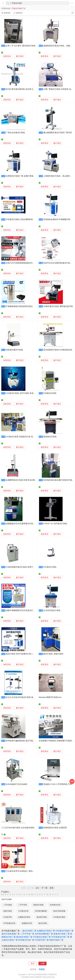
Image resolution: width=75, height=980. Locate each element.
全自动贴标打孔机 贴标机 (17, 784)
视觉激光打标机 (50, 437)
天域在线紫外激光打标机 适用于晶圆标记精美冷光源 (28, 567)
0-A (2, 895)
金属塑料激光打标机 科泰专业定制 (20, 480)
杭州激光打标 (55, 905)
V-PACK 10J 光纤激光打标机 (55, 524)
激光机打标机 (42, 917)
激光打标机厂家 (29, 931)
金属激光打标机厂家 (46, 931)
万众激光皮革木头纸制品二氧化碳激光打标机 (25, 871)
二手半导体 (23, 905)
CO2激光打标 (23, 911)
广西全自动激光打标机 (15, 133)
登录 (33, 964)
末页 (52, 888)
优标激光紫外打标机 (14, 350)
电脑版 (42, 969)
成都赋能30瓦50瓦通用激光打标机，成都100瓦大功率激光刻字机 (34, 524)
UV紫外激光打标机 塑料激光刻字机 (58, 306)
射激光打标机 (38, 905)
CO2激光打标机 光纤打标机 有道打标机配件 (24, 393)
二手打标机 (8, 905)
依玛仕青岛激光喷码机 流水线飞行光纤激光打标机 (27, 89)
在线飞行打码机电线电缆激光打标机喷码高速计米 (27, 263)
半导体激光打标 (9, 923)
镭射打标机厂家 (56, 940)
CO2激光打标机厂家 (42, 937)
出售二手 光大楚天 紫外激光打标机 (21, 46)
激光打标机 (43, 923)
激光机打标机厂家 (24, 937)
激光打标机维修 (59, 911)
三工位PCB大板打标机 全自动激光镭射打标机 (21, 828)
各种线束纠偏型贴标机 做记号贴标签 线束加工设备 (27, 741)
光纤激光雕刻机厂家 (44, 934)
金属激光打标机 (24, 917)
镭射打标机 (8, 911)
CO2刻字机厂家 (42, 940)
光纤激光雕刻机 (41, 911)
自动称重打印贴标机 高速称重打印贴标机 (56, 741)
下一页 (44, 888)
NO (32, 895)
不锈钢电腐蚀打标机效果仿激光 (19, 306)
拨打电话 (20, 56)
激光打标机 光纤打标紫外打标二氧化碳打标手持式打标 (29, 654)
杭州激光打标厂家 (26, 940)
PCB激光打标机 (50, 393)
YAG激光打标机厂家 (65, 931)
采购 (72, 781)
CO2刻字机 (8, 917)
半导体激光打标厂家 (60, 937)
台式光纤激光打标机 (52, 610)
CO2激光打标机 (50, 567)
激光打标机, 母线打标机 (53, 654)
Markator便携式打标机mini (50, 697)
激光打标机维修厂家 (11, 934)
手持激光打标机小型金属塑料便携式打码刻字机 (26, 219)
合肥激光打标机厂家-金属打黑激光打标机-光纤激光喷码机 (30, 176)
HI (20, 895)
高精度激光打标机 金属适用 (55, 828)
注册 (42, 964)
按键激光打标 (27, 923)
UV (47, 895)
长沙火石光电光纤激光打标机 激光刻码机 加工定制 (27, 697)
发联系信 (7, 56)
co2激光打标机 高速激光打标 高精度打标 (23, 437)
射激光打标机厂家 (62, 934)
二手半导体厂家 (27, 934)
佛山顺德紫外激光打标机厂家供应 (58, 133)
